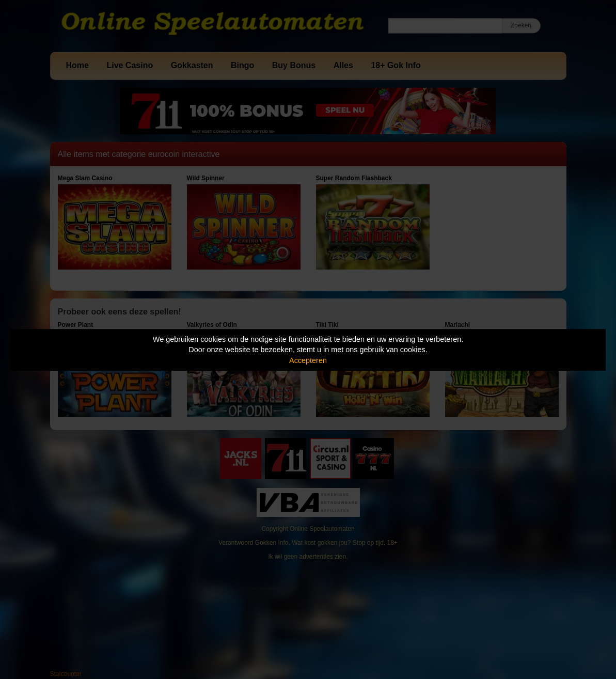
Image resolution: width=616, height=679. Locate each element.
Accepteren (308, 360)
